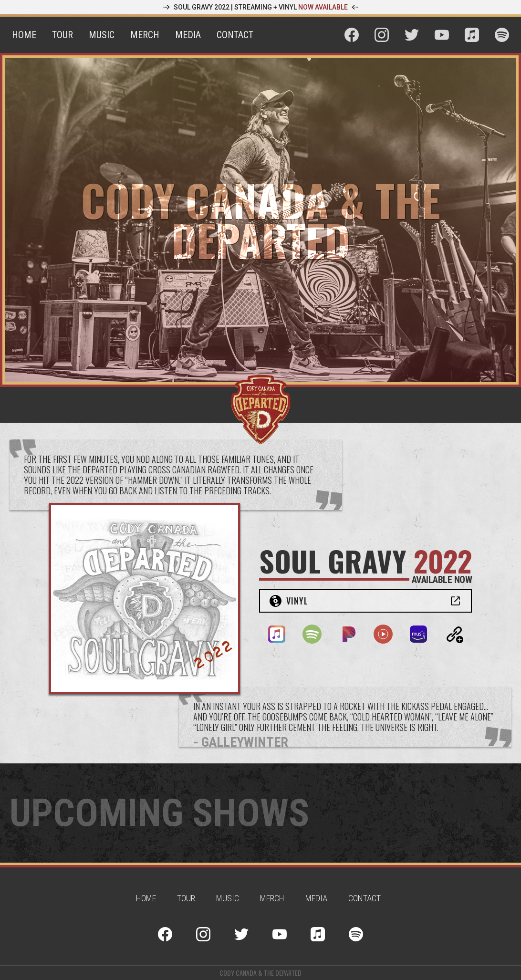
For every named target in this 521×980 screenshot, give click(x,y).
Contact (235, 35)
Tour (63, 35)
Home (24, 35)
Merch (145, 35)
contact (365, 898)
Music (102, 35)
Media (188, 35)
